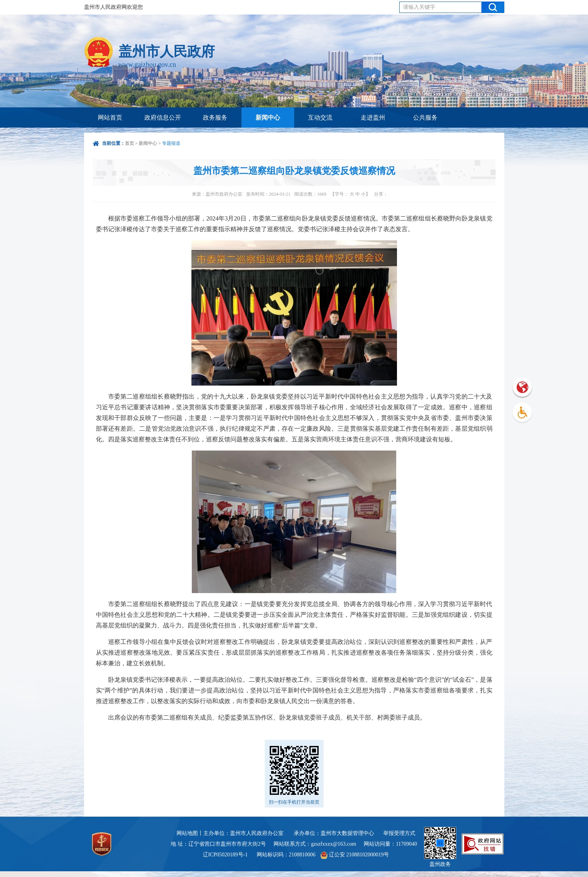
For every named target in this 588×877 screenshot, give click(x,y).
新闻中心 (268, 118)
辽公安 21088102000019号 (355, 855)
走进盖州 (373, 118)
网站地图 (187, 833)
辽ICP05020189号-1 (226, 855)
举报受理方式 (399, 833)
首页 (130, 143)
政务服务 (215, 118)
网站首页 (110, 118)
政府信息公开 (163, 118)
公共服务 (425, 118)
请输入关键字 (419, 7)
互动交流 (320, 118)
